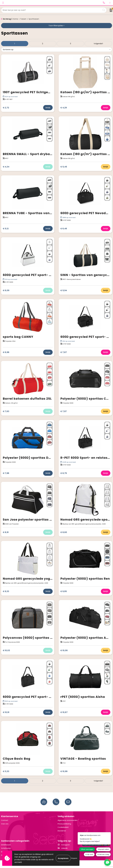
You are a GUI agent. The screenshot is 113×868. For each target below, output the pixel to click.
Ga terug (7, 19)
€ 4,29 (64, 108)
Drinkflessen (6, 845)
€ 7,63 (6, 411)
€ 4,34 (6, 167)
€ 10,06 (64, 650)
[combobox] (51, 10)
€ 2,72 (6, 108)
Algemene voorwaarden (68, 820)
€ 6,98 (6, 352)
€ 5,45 (64, 167)
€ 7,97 (64, 411)
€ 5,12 (6, 229)
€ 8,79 (64, 473)
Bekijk (48, 108)
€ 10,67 (64, 712)
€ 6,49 (64, 229)
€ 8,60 (64, 532)
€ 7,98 (6, 473)
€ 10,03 (6, 650)
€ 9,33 (6, 591)
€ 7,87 (64, 352)
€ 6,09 (6, 290)
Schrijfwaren (6, 848)
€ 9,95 (64, 591)
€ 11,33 (6, 771)
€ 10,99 (64, 771)
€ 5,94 (64, 290)
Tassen (23, 19)
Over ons (5, 824)
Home (15, 19)
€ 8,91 (6, 532)
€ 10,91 (6, 712)
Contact (5, 820)
